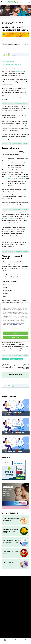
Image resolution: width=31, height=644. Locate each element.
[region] (16, 322)
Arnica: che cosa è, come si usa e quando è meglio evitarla (10, 531)
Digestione (5, 359)
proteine (10, 179)
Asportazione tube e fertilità (13, 451)
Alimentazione (9, 8)
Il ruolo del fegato (9, 62)
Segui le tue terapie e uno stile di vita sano (15, 104)
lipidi (20, 179)
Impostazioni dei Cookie (15, 329)
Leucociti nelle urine (9, 562)
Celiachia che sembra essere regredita (13, 413)
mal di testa (19, 71)
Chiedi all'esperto (9, 410)
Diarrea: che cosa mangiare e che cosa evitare (11, 519)
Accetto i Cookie (15, 337)
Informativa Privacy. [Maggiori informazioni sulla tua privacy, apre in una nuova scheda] (17, 325)
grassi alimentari (9, 218)
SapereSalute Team (11, 44)
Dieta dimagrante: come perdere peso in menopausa (24, 367)
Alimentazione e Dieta (18, 22)
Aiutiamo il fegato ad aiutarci (12, 65)
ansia (23, 95)
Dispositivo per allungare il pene (14, 433)
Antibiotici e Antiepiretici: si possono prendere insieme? (11, 541)
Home (3, 8)
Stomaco (19, 359)
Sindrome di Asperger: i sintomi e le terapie (8, 367)
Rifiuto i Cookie (15, 333)
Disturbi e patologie (7, 24)
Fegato (4, 139)
